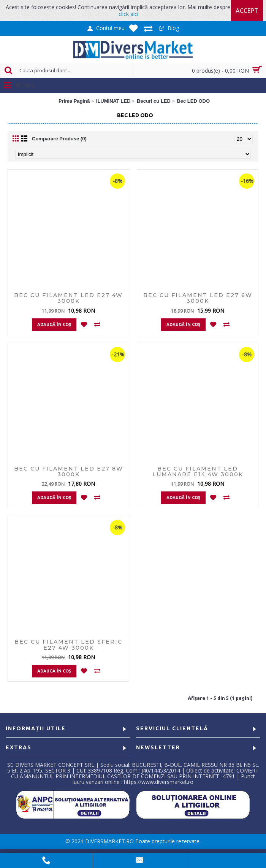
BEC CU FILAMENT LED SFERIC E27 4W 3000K (68, 645)
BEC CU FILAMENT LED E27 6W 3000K (198, 298)
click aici (128, 14)
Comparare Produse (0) (59, 139)
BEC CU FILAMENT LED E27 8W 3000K (69, 471)
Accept (247, 11)
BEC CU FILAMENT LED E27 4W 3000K (68, 298)
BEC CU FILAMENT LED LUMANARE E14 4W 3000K (198, 471)
